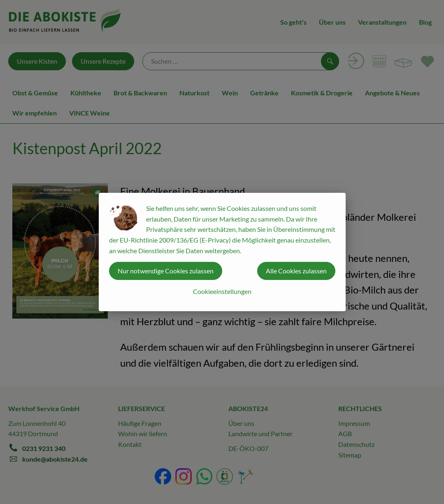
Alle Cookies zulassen (296, 271)
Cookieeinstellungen (222, 291)
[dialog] (222, 252)
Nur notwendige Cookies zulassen (166, 271)
